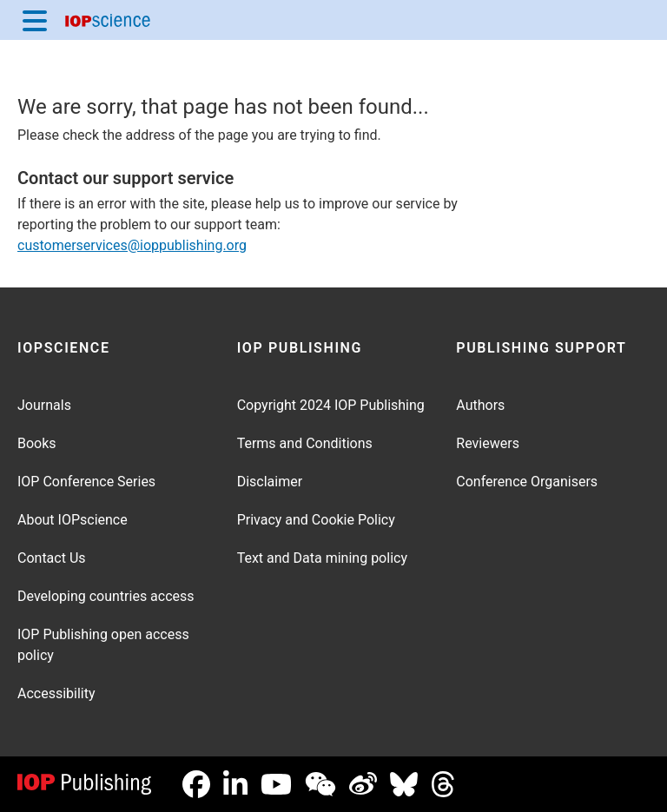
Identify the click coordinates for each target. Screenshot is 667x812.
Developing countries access (106, 596)
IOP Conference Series (86, 482)
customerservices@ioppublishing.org (132, 245)
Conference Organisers (527, 482)
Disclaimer (270, 482)
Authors (480, 405)
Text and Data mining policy (322, 558)
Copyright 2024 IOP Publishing (331, 405)
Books (37, 443)
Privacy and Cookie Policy (316, 520)
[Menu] (35, 20)
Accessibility (56, 693)
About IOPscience (73, 520)
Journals (44, 405)
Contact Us (52, 558)
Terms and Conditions (305, 443)
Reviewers (488, 443)
